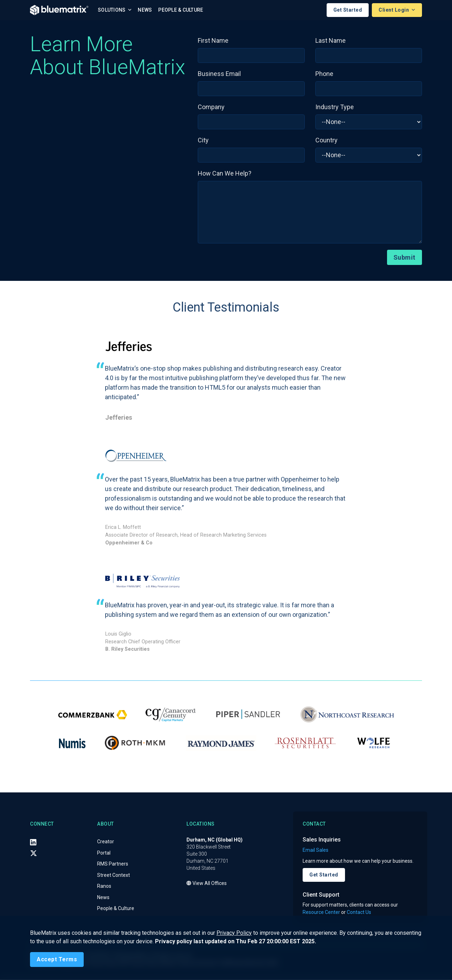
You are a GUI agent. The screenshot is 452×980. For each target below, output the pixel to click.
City (203, 140)
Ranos (104, 887)
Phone (324, 74)
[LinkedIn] (33, 843)
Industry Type (335, 107)
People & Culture (181, 10)
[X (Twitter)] (34, 854)
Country (326, 140)
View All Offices (207, 884)
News (145, 10)
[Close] (57, 960)
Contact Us (359, 913)
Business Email (219, 74)
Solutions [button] (112, 10)
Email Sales (316, 850)
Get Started (348, 10)
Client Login (394, 10)
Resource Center (321, 913)
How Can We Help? (225, 174)
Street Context (114, 875)
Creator (106, 842)
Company (211, 107)
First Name (213, 41)
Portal (104, 853)
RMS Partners (113, 864)
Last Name (331, 41)
